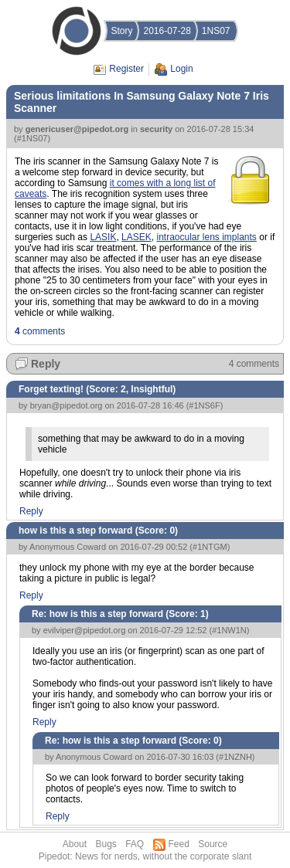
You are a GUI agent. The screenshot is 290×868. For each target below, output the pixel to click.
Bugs (106, 844)
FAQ (135, 844)
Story (121, 31)
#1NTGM (210, 547)
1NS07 (216, 31)
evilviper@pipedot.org (85, 630)
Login (181, 69)
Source (213, 844)
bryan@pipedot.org (67, 405)
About (75, 844)
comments (40, 331)
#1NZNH (235, 757)
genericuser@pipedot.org (77, 129)
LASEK (136, 237)
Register (126, 69)
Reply (46, 364)
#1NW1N (229, 630)
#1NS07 (32, 138)
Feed (179, 844)
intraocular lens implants (206, 237)
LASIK (103, 237)
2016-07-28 (167, 31)
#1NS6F (204, 405)
